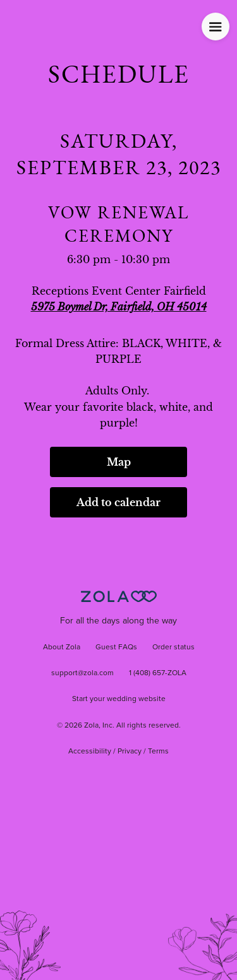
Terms (158, 752)
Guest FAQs (116, 647)
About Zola (62, 647)
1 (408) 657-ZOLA (158, 673)
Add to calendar (118, 502)
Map (119, 462)
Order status (173, 647)
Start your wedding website (119, 699)
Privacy (130, 752)
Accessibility (90, 752)
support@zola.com (82, 673)
